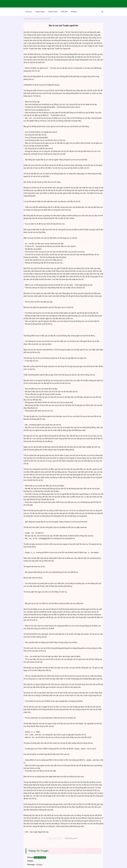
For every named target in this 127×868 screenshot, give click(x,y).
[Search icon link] (102, 12)
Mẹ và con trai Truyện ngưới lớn (41, 19)
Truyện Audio (40, 12)
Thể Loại (28, 12)
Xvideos (74, 12)
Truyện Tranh (53, 12)
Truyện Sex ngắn (40, 857)
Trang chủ (27, 19)
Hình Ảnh (64, 12)
